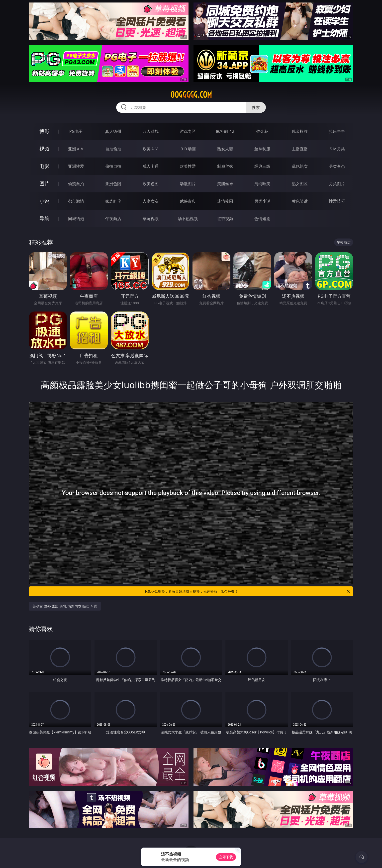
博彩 (44, 131)
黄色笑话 (300, 201)
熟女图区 (300, 184)
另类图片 (337, 184)
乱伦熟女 (300, 166)
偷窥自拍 (76, 184)
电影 (44, 166)
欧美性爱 (188, 166)
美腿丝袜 (225, 184)
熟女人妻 (225, 149)
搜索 (256, 107)
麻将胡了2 (225, 131)
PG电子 (76, 131)
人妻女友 (151, 201)
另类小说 (262, 201)
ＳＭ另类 (337, 149)
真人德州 (113, 131)
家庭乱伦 (113, 201)
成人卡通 (151, 166)
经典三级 (262, 166)
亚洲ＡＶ (76, 149)
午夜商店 (113, 219)
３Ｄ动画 (188, 149)
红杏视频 (225, 219)
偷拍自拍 (113, 166)
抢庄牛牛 (337, 131)
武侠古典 (188, 201)
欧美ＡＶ (151, 149)
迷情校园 (225, 201)
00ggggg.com (191, 95)
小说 (44, 201)
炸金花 (262, 131)
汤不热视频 (188, 219)
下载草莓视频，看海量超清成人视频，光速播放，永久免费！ (247, 591)
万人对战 (151, 131)
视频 (44, 149)
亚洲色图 (113, 184)
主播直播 (300, 149)
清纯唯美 (262, 184)
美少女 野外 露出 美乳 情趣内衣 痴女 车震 (65, 606)
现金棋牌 (300, 131)
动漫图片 (188, 184)
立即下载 (226, 857)
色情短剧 (262, 219)
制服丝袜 (225, 166)
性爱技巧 (337, 201)
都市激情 (76, 201)
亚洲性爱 (76, 166)
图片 (44, 184)
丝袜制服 (262, 149)
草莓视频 (151, 219)
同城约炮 (76, 219)
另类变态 (337, 166)
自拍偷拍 (113, 149)
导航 (44, 218)
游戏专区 (188, 131)
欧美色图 (151, 184)
